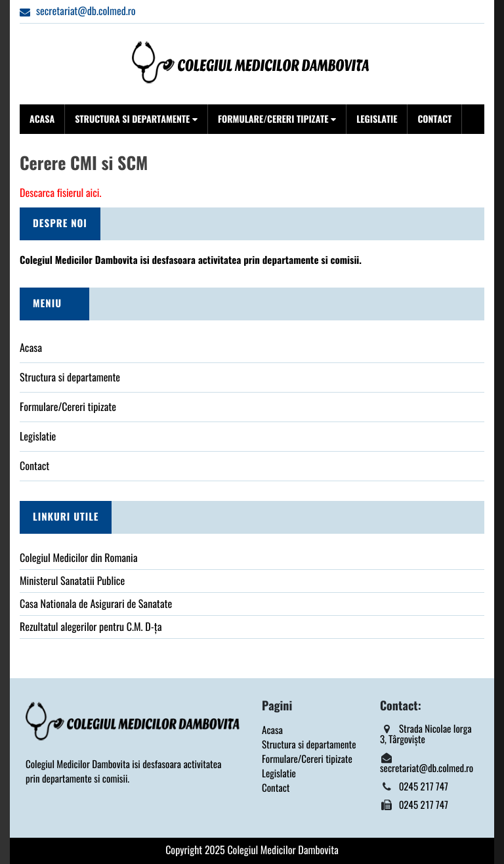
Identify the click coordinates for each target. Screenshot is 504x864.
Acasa (42, 119)
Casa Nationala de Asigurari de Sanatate (96, 604)
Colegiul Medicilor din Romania (79, 558)
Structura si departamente (136, 119)
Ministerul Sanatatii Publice (72, 581)
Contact (434, 119)
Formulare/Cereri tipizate (277, 119)
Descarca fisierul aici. (60, 193)
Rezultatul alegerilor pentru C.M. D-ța (91, 627)
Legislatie (377, 119)
